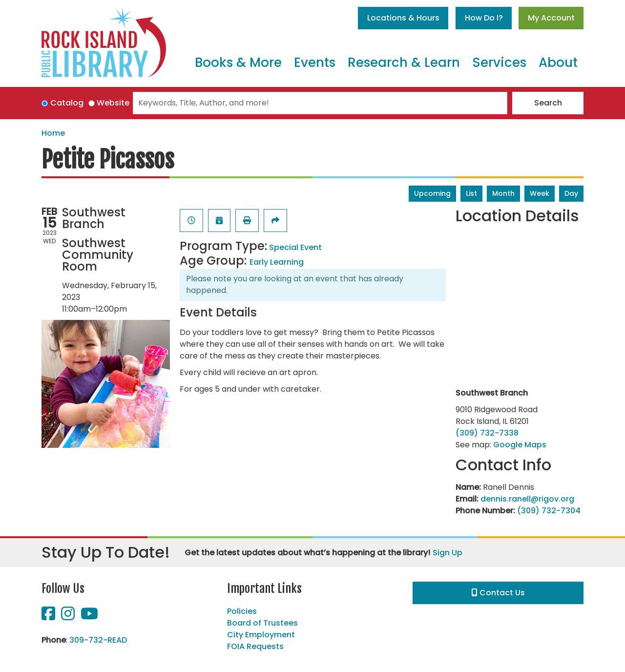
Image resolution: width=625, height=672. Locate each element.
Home (53, 133)
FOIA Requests (255, 646)
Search (548, 103)
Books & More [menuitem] (238, 63)
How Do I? (484, 18)
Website (113, 103)
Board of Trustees (262, 623)
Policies (242, 611)
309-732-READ (98, 640)
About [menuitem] (558, 63)
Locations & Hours (403, 18)
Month (503, 193)
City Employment (261, 635)
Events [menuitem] (315, 63)
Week (540, 193)
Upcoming (432, 193)
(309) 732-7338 (487, 433)
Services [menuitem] (499, 63)
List (471, 193)
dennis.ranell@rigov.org (527, 499)
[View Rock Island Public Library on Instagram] (69, 617)
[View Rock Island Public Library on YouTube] (89, 617)
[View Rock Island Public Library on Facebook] (49, 617)
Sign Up (448, 553)
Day (571, 193)
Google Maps (520, 445)
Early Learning (277, 262)
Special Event (295, 247)
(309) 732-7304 (549, 511)
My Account (551, 18)
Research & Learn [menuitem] (404, 63)
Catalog (67, 103)
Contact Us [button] (498, 593)
